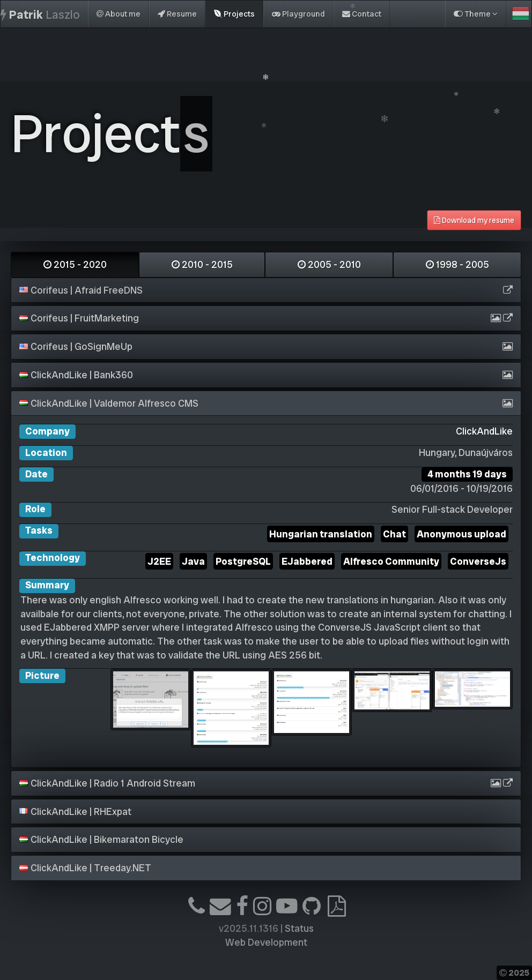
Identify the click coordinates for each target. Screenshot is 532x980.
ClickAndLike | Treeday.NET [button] (85, 868)
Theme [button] (476, 14)
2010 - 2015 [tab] (202, 264)
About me (119, 14)
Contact (362, 14)
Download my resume (474, 220)
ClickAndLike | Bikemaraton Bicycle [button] (101, 839)
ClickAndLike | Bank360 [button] (76, 375)
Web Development (266, 942)
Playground (298, 14)
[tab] (266, 290)
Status (299, 928)
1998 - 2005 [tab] (457, 264)
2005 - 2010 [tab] (329, 264)
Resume (177, 14)
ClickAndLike (484, 431)
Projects (234, 14)
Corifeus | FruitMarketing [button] (79, 318)
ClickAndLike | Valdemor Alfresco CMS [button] (109, 403)
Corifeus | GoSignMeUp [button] (76, 346)
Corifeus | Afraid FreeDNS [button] (81, 290)
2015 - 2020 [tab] (75, 264)
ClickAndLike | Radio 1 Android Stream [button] (107, 783)
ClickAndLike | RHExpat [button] (75, 811)
